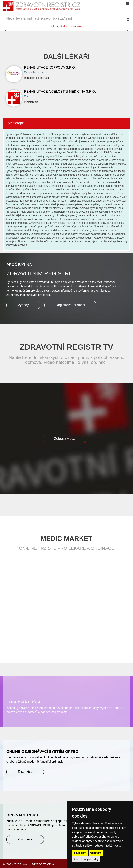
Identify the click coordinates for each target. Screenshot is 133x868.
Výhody (23, 305)
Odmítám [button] (96, 853)
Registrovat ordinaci (70, 305)
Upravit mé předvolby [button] (86, 859)
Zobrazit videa (65, 439)
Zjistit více (25, 772)
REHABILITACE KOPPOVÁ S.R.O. (50, 67)
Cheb (27, 96)
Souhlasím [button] (80, 853)
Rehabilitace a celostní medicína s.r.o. (60, 92)
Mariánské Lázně (34, 72)
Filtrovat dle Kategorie (66, 26)
